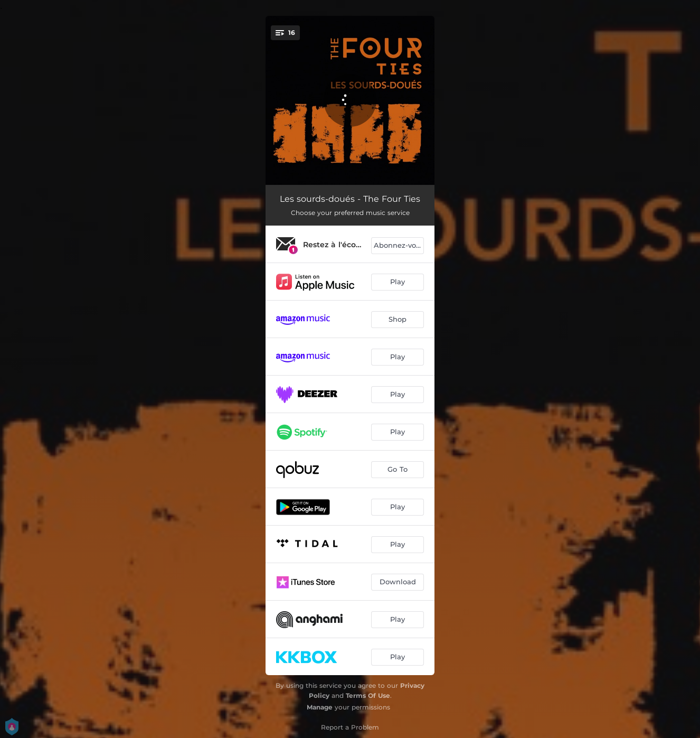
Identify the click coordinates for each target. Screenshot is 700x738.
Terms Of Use (368, 695)
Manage (320, 707)
